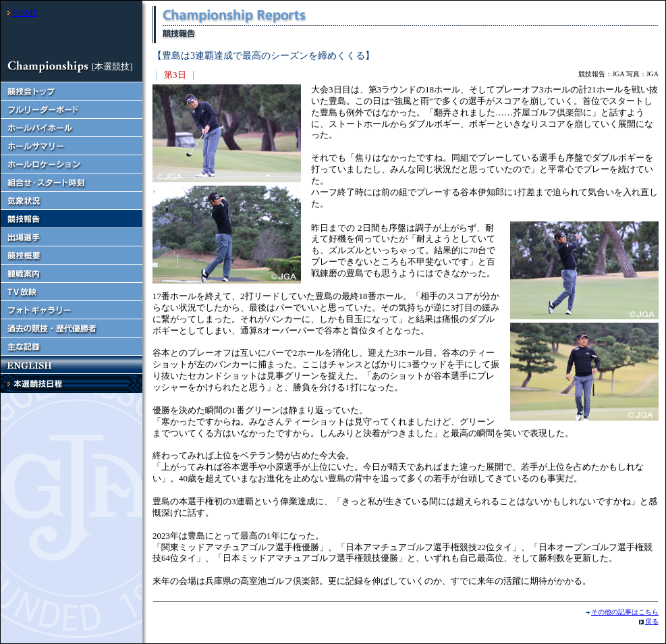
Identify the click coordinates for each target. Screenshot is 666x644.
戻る (652, 621)
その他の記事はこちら (625, 612)
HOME (25, 12)
